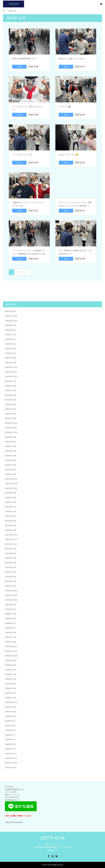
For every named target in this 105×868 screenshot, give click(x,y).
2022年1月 (9, 530)
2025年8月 (9, 330)
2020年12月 (9, 591)
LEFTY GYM (52, 838)
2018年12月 (9, 702)
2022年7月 (9, 502)
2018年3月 (9, 744)
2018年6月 (9, 730)
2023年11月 (9, 428)
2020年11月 (9, 595)
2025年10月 (9, 321)
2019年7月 (9, 670)
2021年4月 (9, 572)
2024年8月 (9, 386)
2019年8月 (9, 665)
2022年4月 (9, 516)
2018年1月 (9, 754)
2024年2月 (9, 414)
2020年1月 (9, 642)
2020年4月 (9, 628)
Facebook (49, 856)
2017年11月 (9, 763)
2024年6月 (9, 395)
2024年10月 (9, 377)
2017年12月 (9, 758)
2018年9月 (9, 716)
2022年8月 (9, 498)
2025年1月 (9, 363)
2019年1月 (9, 698)
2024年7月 (9, 391)
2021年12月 (9, 535)
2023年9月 (9, 437)
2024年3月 (9, 409)
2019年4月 (9, 684)
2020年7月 (9, 614)
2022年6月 (9, 507)
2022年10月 (9, 488)
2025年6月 (9, 339)
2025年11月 (9, 316)
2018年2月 (9, 749)
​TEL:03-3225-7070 (12, 797)
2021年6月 (9, 563)
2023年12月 (9, 423)
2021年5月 (9, 567)
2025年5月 (9, 344)
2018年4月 (9, 740)
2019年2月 (9, 693)
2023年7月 (9, 446)
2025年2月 (9, 358)
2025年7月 (9, 335)
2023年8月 (9, 442)
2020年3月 (9, 633)
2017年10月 (9, 768)
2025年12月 (9, 311)
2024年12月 (9, 367)
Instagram (52, 856)
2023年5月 (9, 456)
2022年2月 (9, 526)
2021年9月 (9, 549)
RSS (56, 856)
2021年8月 (9, 553)
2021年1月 (9, 586)
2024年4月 (9, 405)
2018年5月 (9, 735)
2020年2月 (9, 637)
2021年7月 (9, 558)
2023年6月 (9, 451)
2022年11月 (9, 484)
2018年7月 (9, 726)
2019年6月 (9, 674)
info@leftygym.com (12, 800)
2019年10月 (9, 656)
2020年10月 (9, 600)
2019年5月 (9, 679)
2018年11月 (9, 707)
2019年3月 (9, 688)
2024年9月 (9, 381)
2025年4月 (9, 349)
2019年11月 (9, 651)
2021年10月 (9, 544)
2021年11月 (9, 539)
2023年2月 (9, 470)
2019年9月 (9, 660)
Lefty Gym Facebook (14, 822)
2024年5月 (9, 400)
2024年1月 (9, 418)
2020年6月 (9, 619)
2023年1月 (9, 474)
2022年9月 (9, 493)
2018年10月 (9, 712)
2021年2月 (9, 581)
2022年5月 (9, 512)
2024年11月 (9, 372)
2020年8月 (9, 609)
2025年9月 (9, 325)
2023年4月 (9, 460)
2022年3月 (9, 521)
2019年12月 (9, 647)
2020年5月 (9, 623)
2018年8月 (9, 721)
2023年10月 (9, 432)
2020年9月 (9, 605)
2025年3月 (9, 353)
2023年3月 (9, 465)
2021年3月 (9, 577)
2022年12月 (9, 479)
